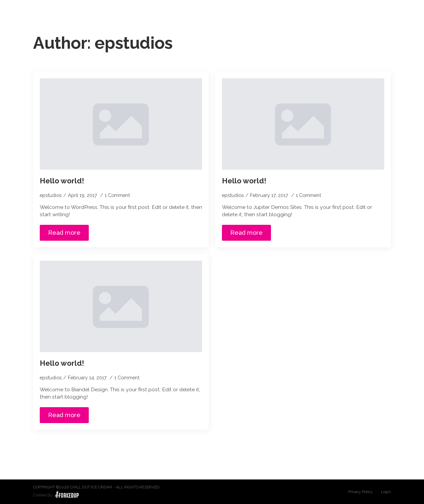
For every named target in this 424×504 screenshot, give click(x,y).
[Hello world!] (121, 124)
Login (386, 492)
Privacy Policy (360, 492)
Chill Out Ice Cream (91, 487)
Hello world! (62, 181)
